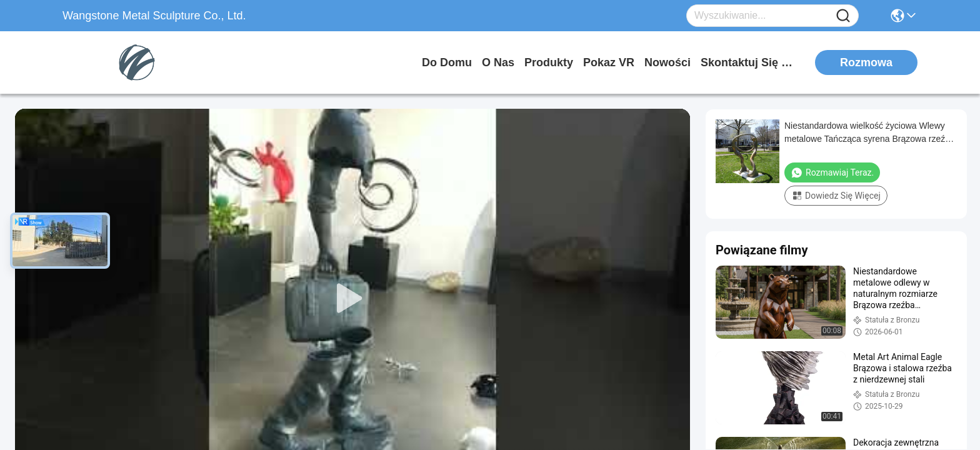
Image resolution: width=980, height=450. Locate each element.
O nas (498, 62)
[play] (352, 299)
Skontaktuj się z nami (747, 62)
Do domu (447, 62)
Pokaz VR (609, 62)
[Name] (843, 16)
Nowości (667, 62)
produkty (549, 62)
